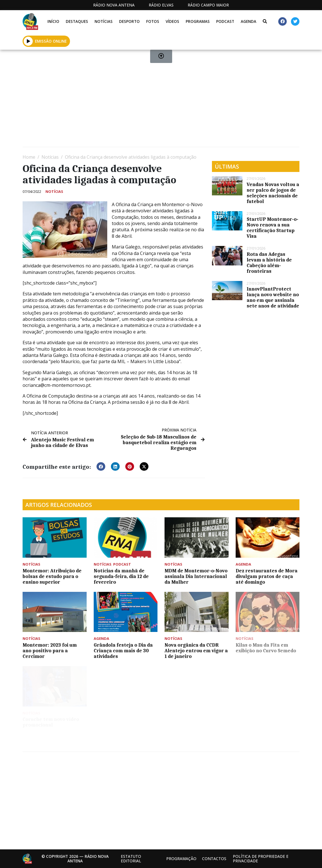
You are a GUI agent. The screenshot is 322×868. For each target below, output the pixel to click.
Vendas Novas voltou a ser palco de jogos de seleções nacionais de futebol (273, 193)
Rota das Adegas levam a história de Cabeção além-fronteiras (269, 263)
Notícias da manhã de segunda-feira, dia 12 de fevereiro (121, 576)
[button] (101, 466)
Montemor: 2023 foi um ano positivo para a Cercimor (50, 651)
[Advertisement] (161, 101)
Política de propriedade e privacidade (261, 859)
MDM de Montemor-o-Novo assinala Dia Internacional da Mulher (196, 576)
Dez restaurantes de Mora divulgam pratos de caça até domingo (267, 576)
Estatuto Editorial (131, 859)
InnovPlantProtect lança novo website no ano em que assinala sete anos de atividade (273, 297)
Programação (181, 859)
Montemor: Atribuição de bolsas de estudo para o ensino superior (52, 576)
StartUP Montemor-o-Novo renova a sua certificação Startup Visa (272, 228)
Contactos (214, 859)
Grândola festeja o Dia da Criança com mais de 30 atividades (123, 651)
